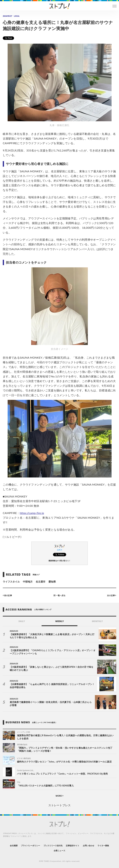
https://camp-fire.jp (32, 513)
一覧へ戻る (59, 595)
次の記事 (112, 595)
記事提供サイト (73, 845)
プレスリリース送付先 (53, 845)
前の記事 (7, 595)
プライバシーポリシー (31, 845)
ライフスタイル (11, 582)
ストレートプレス (59, 805)
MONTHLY (97, 621)
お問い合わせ (89, 845)
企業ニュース (59, 850)
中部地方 (28, 582)
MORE (59, 796)
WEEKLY (59, 621)
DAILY (22, 621)
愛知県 (52, 582)
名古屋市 (41, 582)
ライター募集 (103, 845)
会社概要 (14, 845)
